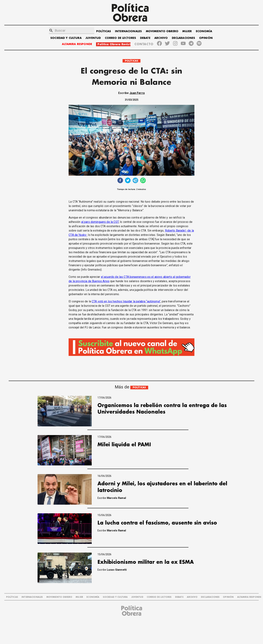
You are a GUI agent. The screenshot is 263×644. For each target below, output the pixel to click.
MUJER (187, 31)
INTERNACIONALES (128, 31)
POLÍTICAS (104, 31)
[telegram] (135, 181)
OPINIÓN (206, 38)
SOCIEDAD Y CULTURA (66, 38)
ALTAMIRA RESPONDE (77, 44)
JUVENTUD (93, 38)
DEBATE (145, 38)
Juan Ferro (137, 93)
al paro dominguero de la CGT (100, 222)
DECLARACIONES (183, 38)
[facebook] (120, 181)
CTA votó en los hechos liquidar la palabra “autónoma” (126, 301)
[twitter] (128, 181)
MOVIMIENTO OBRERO (162, 31)
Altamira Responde (249, 597)
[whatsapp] (143, 181)
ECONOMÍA (204, 31)
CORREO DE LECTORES (120, 38)
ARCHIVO (161, 38)
